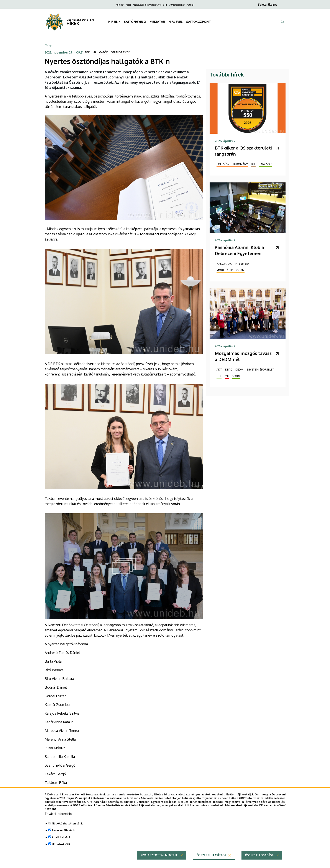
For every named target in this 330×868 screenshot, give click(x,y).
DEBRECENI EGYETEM (80, 20)
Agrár (128, 5)
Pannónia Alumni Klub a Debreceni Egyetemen (239, 250)
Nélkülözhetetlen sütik (67, 830)
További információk (59, 820)
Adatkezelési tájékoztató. (242, 812)
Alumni (190, 5)
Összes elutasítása (211, 862)
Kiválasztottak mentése (159, 862)
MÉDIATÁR (157, 22)
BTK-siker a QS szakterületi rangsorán (243, 151)
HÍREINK (114, 22)
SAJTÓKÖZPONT (199, 22)
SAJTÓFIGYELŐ (135, 22)
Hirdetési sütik (61, 851)
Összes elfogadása (259, 862)
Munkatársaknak (177, 5)
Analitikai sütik (61, 844)
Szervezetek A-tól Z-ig (156, 5)
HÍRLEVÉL (176, 22)
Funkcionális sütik (63, 837)
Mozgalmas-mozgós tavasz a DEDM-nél (243, 356)
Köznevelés (138, 5)
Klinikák (120, 5)
